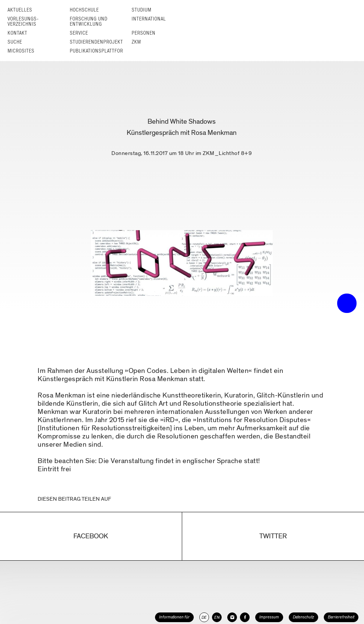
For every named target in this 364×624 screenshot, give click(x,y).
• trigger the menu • (347, 303)
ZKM (136, 42)
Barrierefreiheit (341, 617)
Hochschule (84, 10)
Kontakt (17, 33)
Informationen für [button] (174, 617)
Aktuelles (20, 10)
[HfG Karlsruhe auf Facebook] (245, 617)
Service (79, 33)
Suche (15, 42)
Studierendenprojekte (98, 42)
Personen (143, 33)
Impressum (269, 617)
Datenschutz (303, 617)
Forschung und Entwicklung (88, 21)
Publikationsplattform (98, 51)
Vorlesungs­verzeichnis (23, 21)
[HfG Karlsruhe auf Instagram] (232, 617)
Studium (141, 10)
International (149, 19)
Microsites (21, 51)
